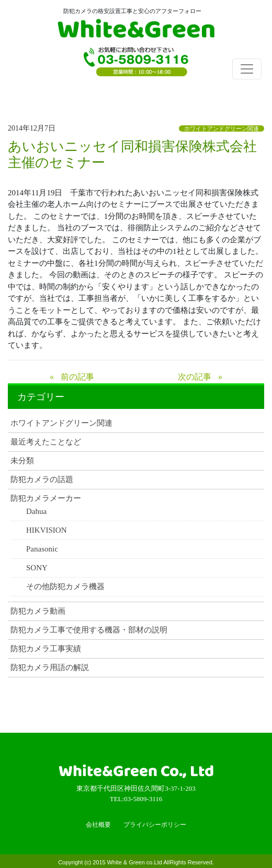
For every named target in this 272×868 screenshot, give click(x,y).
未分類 (22, 461)
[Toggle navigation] (247, 69)
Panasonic (42, 549)
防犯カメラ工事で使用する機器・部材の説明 (89, 630)
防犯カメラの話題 (42, 480)
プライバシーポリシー (155, 825)
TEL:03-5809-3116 (136, 65)
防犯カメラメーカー (46, 498)
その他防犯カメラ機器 (65, 587)
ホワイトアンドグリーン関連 (222, 128)
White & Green (136, 30)
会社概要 (98, 825)
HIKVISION (47, 530)
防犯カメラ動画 (38, 611)
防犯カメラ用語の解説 (50, 668)
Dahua (36, 512)
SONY (37, 568)
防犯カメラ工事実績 (46, 649)
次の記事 (195, 377)
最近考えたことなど (46, 442)
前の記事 (77, 377)
